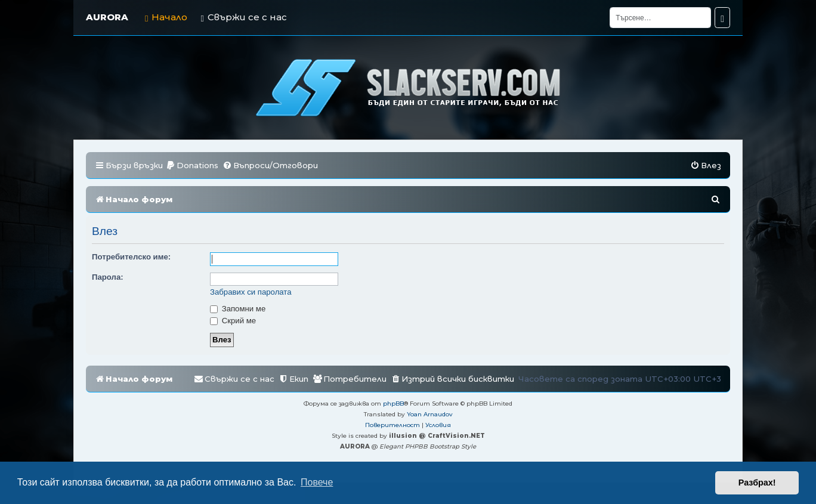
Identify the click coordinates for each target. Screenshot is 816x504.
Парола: (108, 277)
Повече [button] (317, 482)
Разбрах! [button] (757, 483)
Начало (166, 17)
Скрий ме (233, 321)
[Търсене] (660, 18)
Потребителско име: (131, 257)
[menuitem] (192, 166)
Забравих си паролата (251, 292)
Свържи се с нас (243, 17)
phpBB (393, 403)
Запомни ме (238, 309)
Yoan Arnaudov (430, 414)
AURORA (107, 17)
